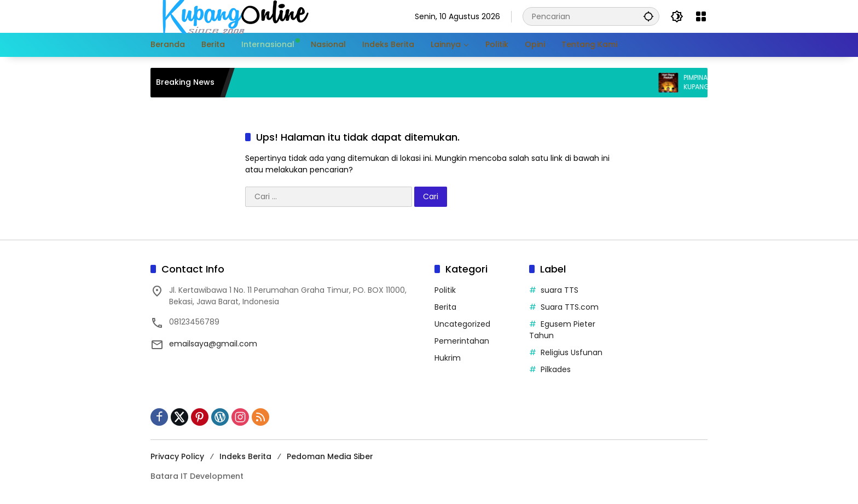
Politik (445, 290)
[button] (648, 16)
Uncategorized (462, 324)
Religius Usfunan (572, 352)
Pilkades (556, 369)
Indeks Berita (245, 456)
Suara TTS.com (570, 307)
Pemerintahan (462, 341)
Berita (445, 307)
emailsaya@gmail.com (213, 344)
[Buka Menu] (701, 16)
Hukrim (448, 358)
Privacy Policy (177, 456)
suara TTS (560, 290)
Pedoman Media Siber (330, 456)
